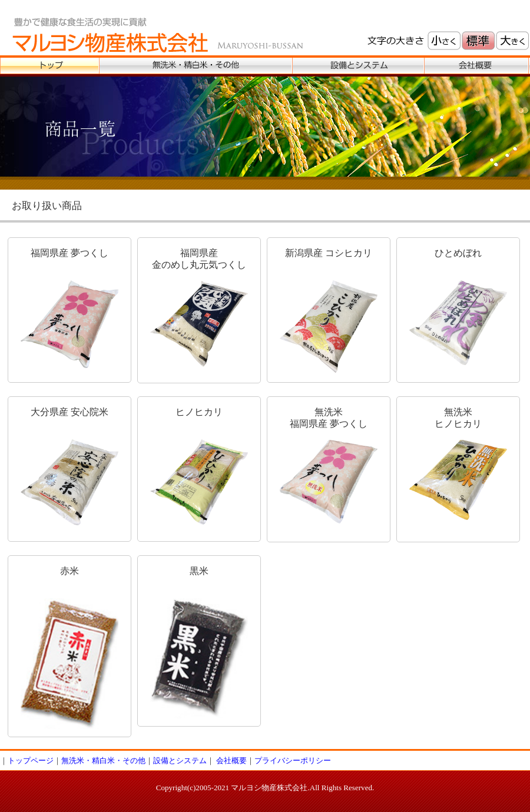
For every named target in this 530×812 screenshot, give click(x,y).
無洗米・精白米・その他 (103, 760)
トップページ (31, 760)
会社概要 (231, 760)
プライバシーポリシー (293, 760)
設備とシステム (180, 760)
